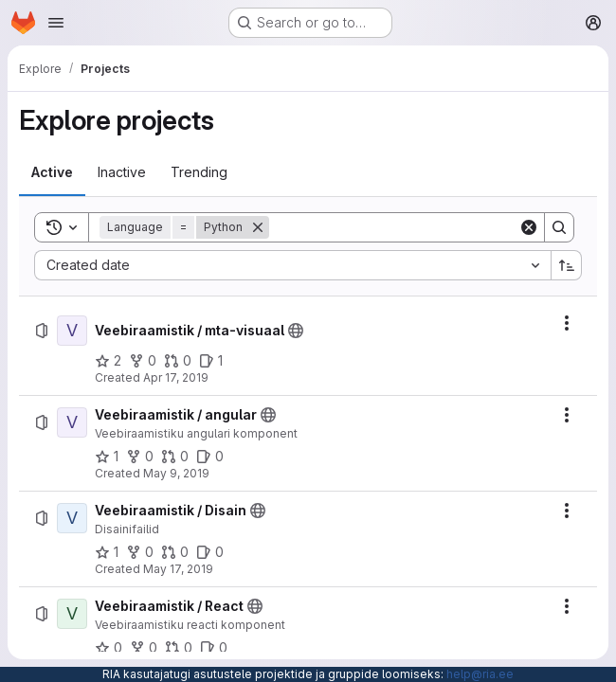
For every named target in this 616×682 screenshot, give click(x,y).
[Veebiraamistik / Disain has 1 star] (107, 552)
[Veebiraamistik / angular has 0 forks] (140, 457)
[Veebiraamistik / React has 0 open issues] (214, 648)
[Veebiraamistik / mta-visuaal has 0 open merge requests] (178, 361)
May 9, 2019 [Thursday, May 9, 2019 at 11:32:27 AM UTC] (176, 473)
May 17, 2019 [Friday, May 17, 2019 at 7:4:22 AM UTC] (178, 569)
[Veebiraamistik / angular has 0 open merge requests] (175, 457)
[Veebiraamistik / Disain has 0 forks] (140, 552)
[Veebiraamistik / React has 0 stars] (109, 648)
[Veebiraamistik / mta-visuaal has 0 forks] (143, 361)
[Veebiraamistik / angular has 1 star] (107, 457)
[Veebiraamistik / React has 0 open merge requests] (179, 648)
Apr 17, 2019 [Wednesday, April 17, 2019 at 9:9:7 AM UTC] (176, 377)
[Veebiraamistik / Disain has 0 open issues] (210, 552)
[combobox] (292, 265)
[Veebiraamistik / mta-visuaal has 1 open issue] (211, 361)
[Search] (394, 227)
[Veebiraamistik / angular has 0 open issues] (210, 457)
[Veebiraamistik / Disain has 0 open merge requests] (175, 552)
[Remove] (258, 227)
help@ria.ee (480, 674)
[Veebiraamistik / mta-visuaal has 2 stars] (108, 361)
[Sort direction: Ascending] (567, 265)
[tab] (52, 172)
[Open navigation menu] (56, 23)
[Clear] (529, 227)
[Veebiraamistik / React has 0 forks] (144, 648)
